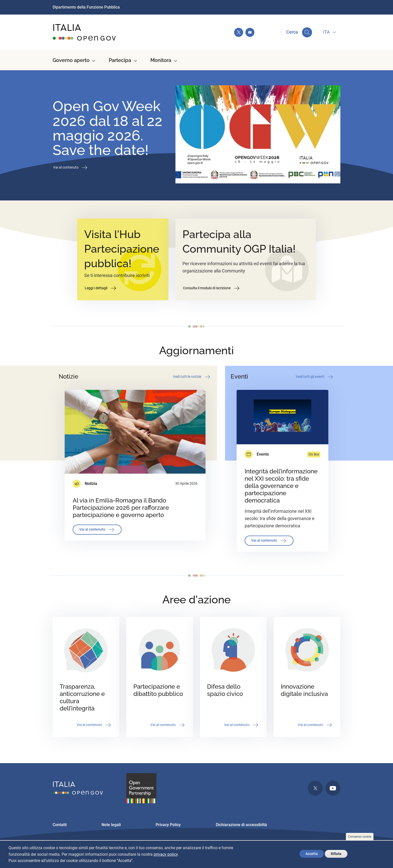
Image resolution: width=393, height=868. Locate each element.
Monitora (161, 60)
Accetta (312, 854)
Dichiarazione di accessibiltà (241, 825)
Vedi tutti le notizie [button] (192, 377)
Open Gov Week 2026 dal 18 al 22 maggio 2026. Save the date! (108, 128)
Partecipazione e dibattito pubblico (158, 690)
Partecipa (120, 60)
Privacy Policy (168, 825)
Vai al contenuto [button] (71, 168)
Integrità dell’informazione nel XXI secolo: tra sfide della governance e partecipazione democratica (281, 486)
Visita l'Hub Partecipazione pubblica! (122, 249)
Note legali (111, 825)
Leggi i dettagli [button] (101, 288)
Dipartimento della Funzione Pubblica (86, 7)
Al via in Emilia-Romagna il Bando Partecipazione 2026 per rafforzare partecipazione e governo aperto (121, 508)
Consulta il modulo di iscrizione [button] (212, 288)
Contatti (60, 825)
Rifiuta (336, 854)
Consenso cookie (360, 837)
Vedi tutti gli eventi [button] (315, 377)
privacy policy (166, 854)
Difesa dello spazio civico (225, 690)
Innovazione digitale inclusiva (304, 690)
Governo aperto (71, 60)
